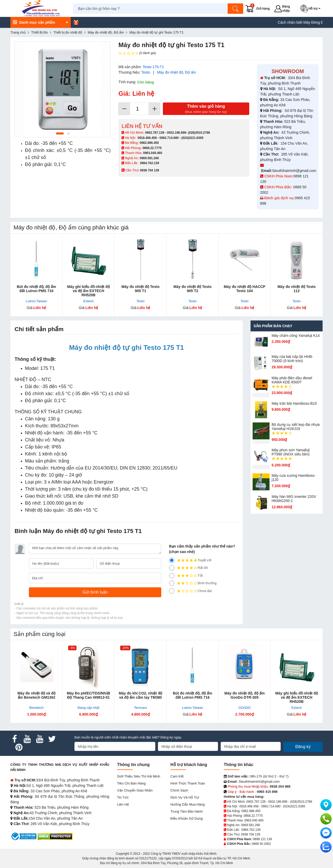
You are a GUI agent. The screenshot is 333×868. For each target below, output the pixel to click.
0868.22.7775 (152, 148)
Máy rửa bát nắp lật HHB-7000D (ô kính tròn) (292, 359)
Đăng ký (303, 747)
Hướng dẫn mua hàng (188, 804)
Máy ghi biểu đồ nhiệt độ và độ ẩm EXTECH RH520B (88, 291)
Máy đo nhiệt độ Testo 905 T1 (140, 289)
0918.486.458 (147, 138)
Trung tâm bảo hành (187, 811)
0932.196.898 (177, 133)
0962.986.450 (149, 143)
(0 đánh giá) (137, 53)
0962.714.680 (169, 138)
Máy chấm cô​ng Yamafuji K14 (296, 336)
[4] (172, 568)
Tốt (186, 576)
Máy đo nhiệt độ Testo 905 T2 (193, 289)
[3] (172, 576)
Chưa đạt (190, 591)
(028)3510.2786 (199, 133)
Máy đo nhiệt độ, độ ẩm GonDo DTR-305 (245, 695)
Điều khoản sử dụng (187, 818)
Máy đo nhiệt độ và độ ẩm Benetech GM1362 (36, 695)
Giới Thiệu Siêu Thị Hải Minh (139, 776)
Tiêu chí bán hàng (131, 783)
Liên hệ (123, 804)
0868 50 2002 (261, 844)
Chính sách (179, 790)
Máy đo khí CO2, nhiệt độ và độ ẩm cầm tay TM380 (141, 695)
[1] (172, 591)
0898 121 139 (262, 839)
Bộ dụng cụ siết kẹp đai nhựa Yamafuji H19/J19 (296, 427)
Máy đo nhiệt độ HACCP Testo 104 (245, 289)
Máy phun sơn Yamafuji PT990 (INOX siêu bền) (291, 452)
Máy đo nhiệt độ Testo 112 (297, 289)
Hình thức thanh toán (188, 783)
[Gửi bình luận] (95, 592)
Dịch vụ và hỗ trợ (185, 797)
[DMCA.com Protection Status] (55, 836)
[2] (172, 583)
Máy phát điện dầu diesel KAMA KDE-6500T (292, 380)
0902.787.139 (155, 133)
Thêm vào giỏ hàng (206, 109)
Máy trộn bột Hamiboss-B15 (294, 403)
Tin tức (123, 797)
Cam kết (177, 776)
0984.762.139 (149, 163)
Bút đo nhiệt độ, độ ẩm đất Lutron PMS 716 (37, 289)
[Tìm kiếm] (235, 9)
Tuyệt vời (190, 560)
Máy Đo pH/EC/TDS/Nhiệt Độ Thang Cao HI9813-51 (89, 695)
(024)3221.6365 (192, 138)
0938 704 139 (250, 834)
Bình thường (193, 583)
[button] (311, 9)
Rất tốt (188, 568)
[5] (172, 560)
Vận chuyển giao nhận (135, 790)
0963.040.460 (153, 153)
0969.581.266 (149, 158)
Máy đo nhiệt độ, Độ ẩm (177, 72)
